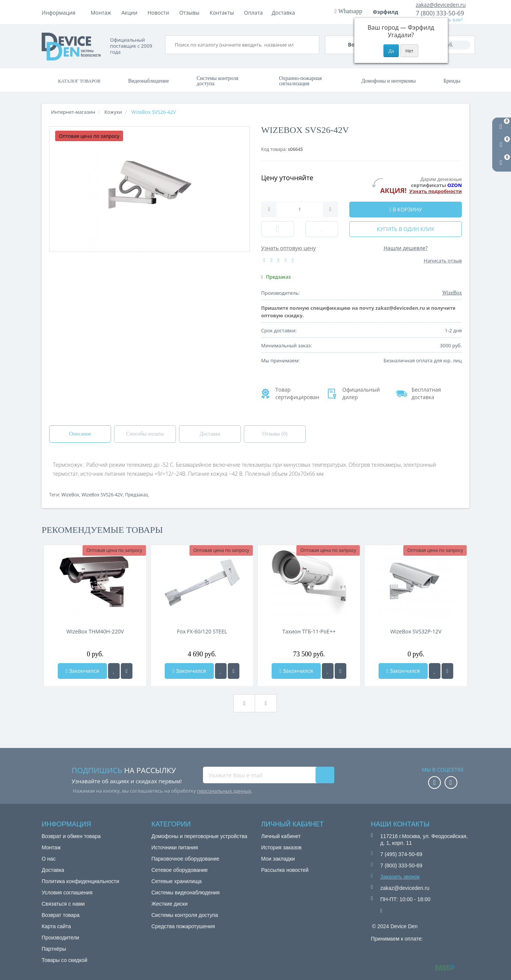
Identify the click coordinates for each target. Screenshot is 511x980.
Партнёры (54, 949)
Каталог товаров (79, 81)
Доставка (162, 13)
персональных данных (224, 791)
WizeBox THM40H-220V (95, 631)
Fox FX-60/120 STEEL (202, 631)
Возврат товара (61, 915)
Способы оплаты (145, 434)
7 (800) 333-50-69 (440, 13)
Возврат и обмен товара (71, 836)
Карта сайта (56, 926)
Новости (220, 13)
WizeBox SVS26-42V (102, 495)
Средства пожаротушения (183, 926)
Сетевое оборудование (180, 870)
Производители (60, 938)
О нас (49, 859)
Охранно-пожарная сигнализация (301, 81)
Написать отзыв (443, 261)
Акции (192, 13)
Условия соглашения (67, 893)
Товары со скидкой (65, 960)
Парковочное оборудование (186, 859)
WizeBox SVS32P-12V (416, 631)
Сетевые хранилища (177, 881)
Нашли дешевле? (406, 248)
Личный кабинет (281, 836)
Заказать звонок (400, 877)
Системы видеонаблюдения (186, 893)
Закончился (82, 671)
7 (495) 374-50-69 (401, 854)
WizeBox (70, 495)
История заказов (281, 847)
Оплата (131, 13)
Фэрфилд (388, 12)
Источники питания (175, 847)
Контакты (284, 13)
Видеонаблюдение (148, 81)
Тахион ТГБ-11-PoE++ (309, 631)
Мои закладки (278, 859)
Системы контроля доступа (217, 81)
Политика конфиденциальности (80, 881)
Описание (80, 434)
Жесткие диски (170, 904)
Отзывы (252, 13)
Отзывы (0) (275, 434)
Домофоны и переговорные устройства (200, 836)
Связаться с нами (63, 904)
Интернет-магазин (73, 112)
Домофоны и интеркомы (389, 81)
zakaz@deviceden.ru (441, 5)
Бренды (452, 81)
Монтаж (101, 13)
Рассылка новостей (285, 870)
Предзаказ (136, 495)
